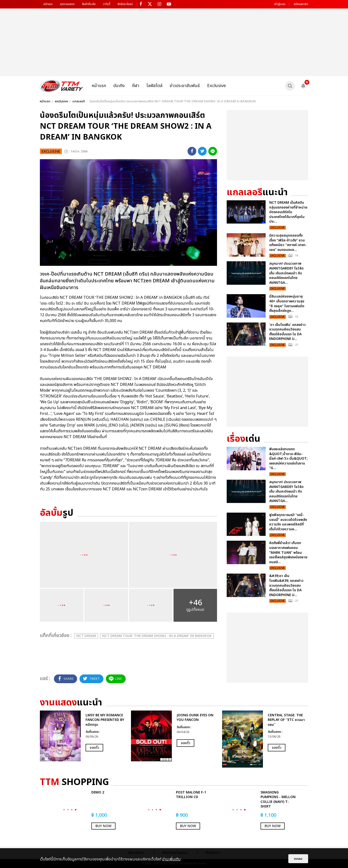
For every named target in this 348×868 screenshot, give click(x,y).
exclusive (61, 101)
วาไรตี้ (107, 4)
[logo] (62, 86)
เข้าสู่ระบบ (280, 4)
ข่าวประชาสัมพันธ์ (185, 86)
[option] (83, 736)
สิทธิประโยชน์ (125, 4)
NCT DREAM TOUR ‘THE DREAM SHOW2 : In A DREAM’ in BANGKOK (157, 636)
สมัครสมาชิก (301, 4)
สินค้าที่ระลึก (89, 4)
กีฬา (136, 86)
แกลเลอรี (79, 101)
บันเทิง (119, 86)
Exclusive (217, 86)
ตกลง (298, 859)
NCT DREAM (86, 636)
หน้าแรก (48, 4)
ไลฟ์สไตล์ (154, 86)
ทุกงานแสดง (67, 4)
